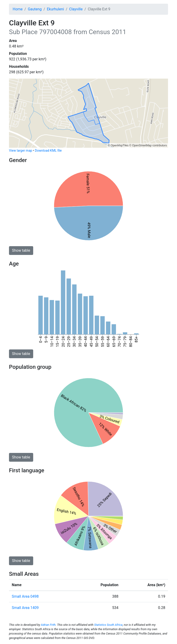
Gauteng (35, 9)
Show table (21, 250)
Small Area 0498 (25, 596)
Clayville (76, 9)
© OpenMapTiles (118, 145)
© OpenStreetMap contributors (148, 145)
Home (18, 9)
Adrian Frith (48, 625)
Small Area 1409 (25, 608)
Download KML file (48, 151)
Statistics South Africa (108, 625)
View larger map (21, 151)
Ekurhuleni (55, 9)
